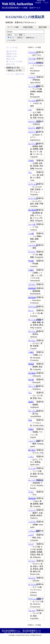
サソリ (31, 311)
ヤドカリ (32, 561)
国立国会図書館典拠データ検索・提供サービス (25, 5)
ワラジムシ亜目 (35, 599)
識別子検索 (43, 27)
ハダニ (31, 457)
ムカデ (31, 535)
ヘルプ (46, 3)
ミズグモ (32, 522)
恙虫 (30, 420)
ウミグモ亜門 (34, 86)
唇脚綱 (31, 364)
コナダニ (32, 284)
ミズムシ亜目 (34, 531)
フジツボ (32, 469)
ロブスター (33, 585)
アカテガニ (33, 52)
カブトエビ (33, 184)
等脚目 (31, 429)
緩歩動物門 (33, 210)
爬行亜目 (32, 450)
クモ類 (31, 234)
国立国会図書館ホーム (11, 631)
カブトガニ (33, 198)
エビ (30, 110)
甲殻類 (31, 261)
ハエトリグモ (34, 441)
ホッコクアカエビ (36, 480)
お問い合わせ (35, 633)
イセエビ (32, 77)
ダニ (30, 393)
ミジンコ (32, 510)
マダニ (31, 492)
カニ (30, 172)
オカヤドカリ (34, 128)
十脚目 (31, 352)
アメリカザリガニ (36, 63)
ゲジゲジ (32, 252)
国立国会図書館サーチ (32, 631)
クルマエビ (33, 245)
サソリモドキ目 (35, 320)
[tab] (13, 27)
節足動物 (32, 373)
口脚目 (31, 270)
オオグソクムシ (35, 122)
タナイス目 (33, 386)
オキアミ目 (33, 132)
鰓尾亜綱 (32, 298)
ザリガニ (32, 341)
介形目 (31, 161)
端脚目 (31, 402)
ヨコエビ (32, 578)
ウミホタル (33, 101)
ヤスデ (31, 544)
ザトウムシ (33, 332)
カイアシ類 (33, 144)
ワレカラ (32, 611)
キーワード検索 (13, 27)
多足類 (31, 380)
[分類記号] (26, 32)
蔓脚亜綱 (32, 499)
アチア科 (32, 59)
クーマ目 (32, 225)
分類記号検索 (28, 27)
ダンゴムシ (33, 411)
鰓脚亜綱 (32, 288)
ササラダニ (33, 307)
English (38, 3)
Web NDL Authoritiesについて (16, 633)
